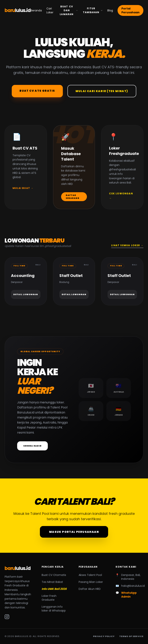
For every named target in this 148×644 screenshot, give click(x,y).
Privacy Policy (104, 636)
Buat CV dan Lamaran (69, 10)
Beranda (36, 10)
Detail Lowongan (26, 294)
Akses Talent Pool (90, 575)
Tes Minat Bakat (52, 582)
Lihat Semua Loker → (127, 245)
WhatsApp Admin (129, 595)
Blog (110, 10)
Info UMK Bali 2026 (54, 589)
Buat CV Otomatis (54, 575)
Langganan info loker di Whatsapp (54, 609)
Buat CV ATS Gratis (37, 91)
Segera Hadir (32, 446)
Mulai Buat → (23, 188)
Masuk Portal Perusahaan (74, 532)
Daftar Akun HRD (90, 589)
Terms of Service (131, 636)
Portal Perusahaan (130, 10)
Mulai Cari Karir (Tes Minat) (102, 91)
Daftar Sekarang (73, 197)
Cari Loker (50, 10)
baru (18, 10)
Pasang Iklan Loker (91, 582)
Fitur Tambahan (93, 10)
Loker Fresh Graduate (49, 598)
